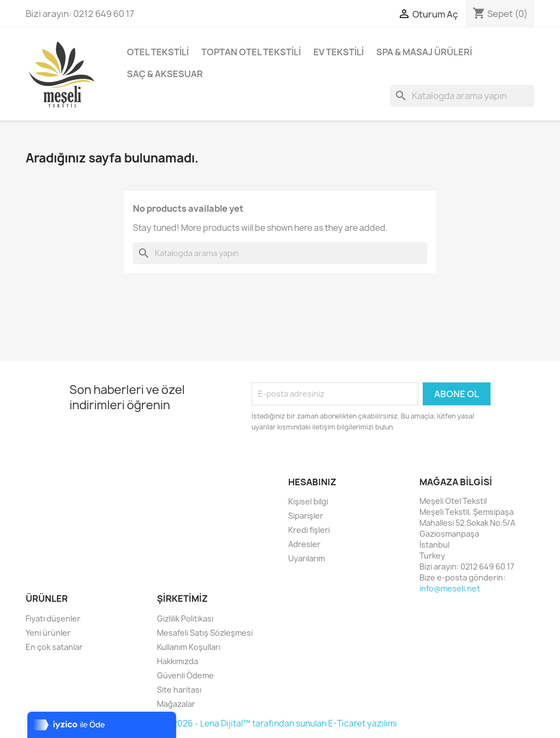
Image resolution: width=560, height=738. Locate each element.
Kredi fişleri (309, 530)
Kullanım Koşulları (189, 647)
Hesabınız (312, 482)
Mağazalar (176, 704)
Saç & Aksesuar (165, 74)
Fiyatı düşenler (53, 618)
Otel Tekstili (158, 52)
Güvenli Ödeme (185, 675)
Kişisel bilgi (308, 501)
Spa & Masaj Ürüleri (424, 52)
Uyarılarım (307, 558)
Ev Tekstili (339, 52)
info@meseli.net (450, 588)
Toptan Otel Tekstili (251, 52)
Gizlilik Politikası (185, 618)
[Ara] (462, 96)
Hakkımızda (177, 661)
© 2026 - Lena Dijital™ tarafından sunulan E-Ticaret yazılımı (280, 724)
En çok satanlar (54, 647)
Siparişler (306, 516)
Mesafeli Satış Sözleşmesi (205, 633)
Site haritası (179, 690)
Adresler (304, 544)
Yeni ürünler (48, 633)
